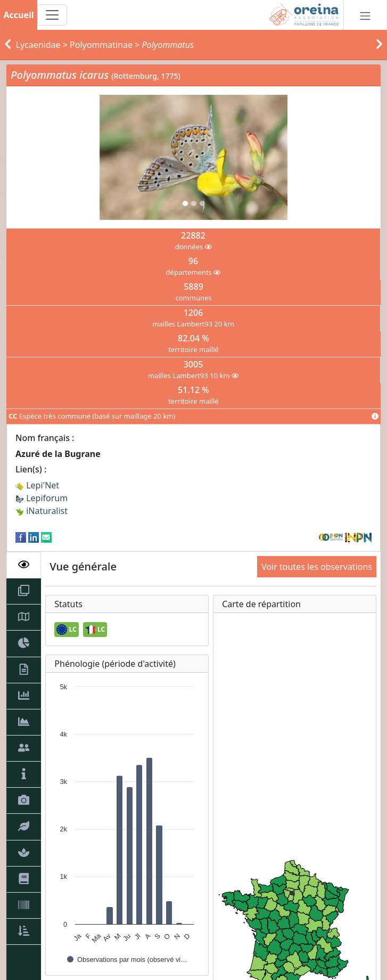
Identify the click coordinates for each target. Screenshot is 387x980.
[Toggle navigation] (52, 15)
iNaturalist (42, 511)
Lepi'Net (37, 485)
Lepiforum (42, 498)
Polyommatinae (101, 45)
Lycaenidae (38, 45)
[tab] (24, 565)
